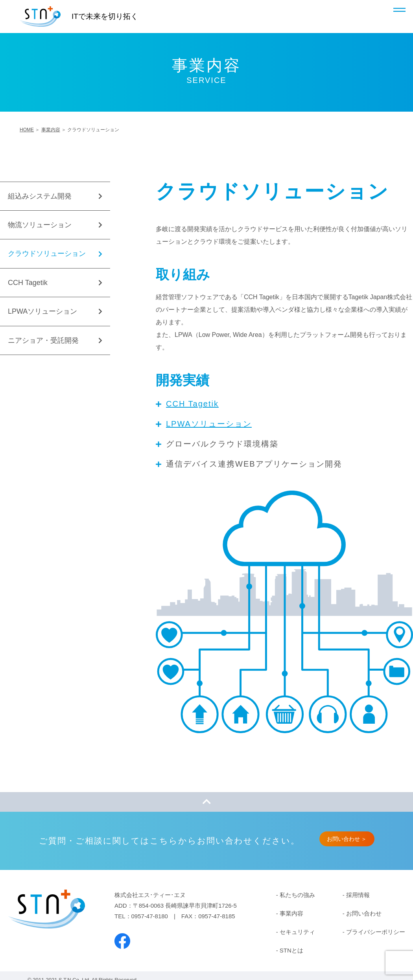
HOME (27, 130)
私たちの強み (297, 895)
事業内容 (51, 130)
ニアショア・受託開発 (43, 340)
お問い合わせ (364, 913)
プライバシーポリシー (376, 932)
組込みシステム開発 (40, 196)
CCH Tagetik (192, 404)
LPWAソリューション (209, 424)
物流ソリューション (40, 225)
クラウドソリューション (47, 254)
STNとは (291, 950)
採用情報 (358, 895)
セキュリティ (297, 932)
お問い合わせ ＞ (347, 839)
